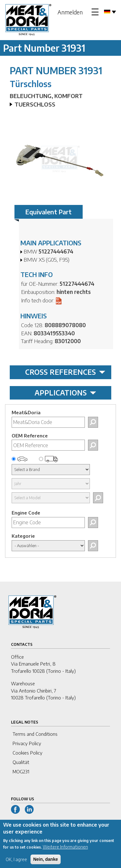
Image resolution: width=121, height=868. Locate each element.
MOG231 (21, 771)
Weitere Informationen (65, 851)
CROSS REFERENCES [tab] (65, 372)
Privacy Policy (27, 743)
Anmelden (70, 12)
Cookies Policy (27, 753)
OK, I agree (16, 863)
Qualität (21, 762)
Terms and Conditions (35, 734)
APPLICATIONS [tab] (65, 393)
